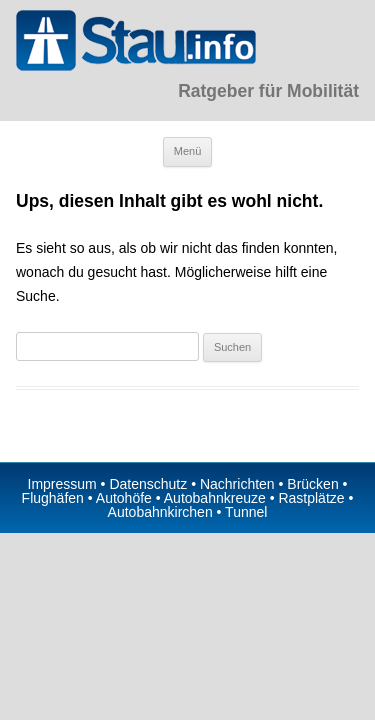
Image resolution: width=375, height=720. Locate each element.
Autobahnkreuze (215, 498)
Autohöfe (124, 498)
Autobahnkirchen (160, 512)
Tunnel (246, 512)
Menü (188, 151)
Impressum (62, 484)
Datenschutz (148, 484)
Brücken (312, 484)
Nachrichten (237, 484)
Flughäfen (53, 498)
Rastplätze (311, 498)
